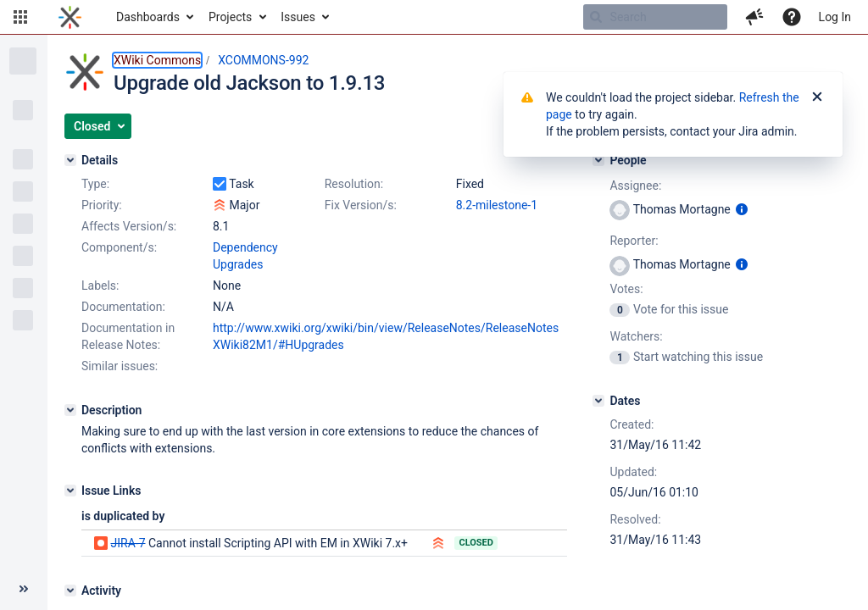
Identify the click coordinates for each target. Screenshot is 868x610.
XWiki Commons (157, 60)
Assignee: (635, 186)
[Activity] (70, 591)
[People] (598, 160)
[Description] (70, 410)
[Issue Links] (70, 491)
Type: (95, 184)
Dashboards (148, 17)
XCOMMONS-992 (263, 60)
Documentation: (123, 307)
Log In (835, 17)
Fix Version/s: (361, 205)
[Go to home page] (70, 17)
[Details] (70, 160)
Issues (298, 17)
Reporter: (634, 241)
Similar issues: (120, 366)
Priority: (102, 205)
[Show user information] (742, 209)
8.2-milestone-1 (497, 205)
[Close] (817, 97)
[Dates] (598, 401)
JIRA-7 (128, 543)
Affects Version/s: (129, 226)
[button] (20, 17)
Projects (230, 17)
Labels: (100, 286)
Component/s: (119, 247)
